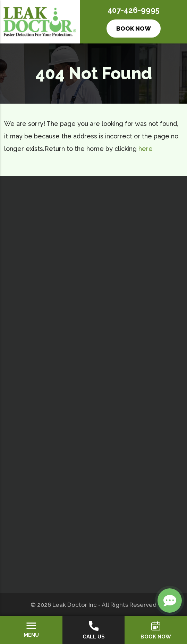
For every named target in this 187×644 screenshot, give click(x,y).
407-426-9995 (134, 10)
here (146, 149)
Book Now (134, 29)
